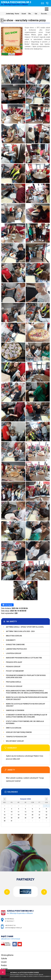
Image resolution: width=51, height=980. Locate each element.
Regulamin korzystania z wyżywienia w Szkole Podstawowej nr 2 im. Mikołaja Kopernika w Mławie (27, 692)
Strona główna (7, 955)
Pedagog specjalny (14, 662)
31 (12, 821)
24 (12, 818)
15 (46, 812)
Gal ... (35, 14)
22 (46, 815)
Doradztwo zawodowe (15, 645)
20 (32, 815)
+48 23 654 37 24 (47, 3)
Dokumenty (11, 640)
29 (46, 818)
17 (12, 815)
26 (25, 818)
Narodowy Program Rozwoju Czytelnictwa (24, 658)
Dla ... (29, 14)
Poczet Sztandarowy (15, 671)
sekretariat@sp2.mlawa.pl (42, 3)
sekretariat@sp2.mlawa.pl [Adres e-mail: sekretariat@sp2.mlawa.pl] (13, 928)
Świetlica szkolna (14, 728)
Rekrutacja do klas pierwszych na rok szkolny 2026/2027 (25, 705)
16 (5, 815)
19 (25, 815)
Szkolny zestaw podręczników (19, 732)
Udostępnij (7, 605)
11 (19, 812)
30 (5, 821)
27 (32, 818)
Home (17, 14)
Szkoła (4, 958)
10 (12, 812)
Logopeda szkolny (14, 653)
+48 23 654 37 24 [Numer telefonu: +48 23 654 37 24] (10, 925)
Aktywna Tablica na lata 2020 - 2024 (20, 631)
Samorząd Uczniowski (15, 710)
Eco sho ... (44, 14)
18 (19, 815)
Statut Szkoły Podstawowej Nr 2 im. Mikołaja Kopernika (25, 722)
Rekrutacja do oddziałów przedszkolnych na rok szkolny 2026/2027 (27, 698)
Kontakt (4, 969)
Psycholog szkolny (14, 686)
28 (39, 818)
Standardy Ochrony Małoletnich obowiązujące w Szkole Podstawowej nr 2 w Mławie (27, 716)
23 (5, 818)
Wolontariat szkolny (15, 741)
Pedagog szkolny (13, 667)
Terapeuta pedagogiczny (16, 737)
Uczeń (22, 14)
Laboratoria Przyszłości (16, 649)
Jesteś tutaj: (10, 14)
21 (39, 815)
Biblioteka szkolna (14, 636)
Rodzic (4, 965)
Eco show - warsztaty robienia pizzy (23, 20)
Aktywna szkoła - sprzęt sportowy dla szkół (25, 627)
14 (39, 812)
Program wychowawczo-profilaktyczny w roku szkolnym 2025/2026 (26, 676)
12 (25, 812)
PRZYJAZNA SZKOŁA (13, 682)
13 (32, 812)
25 (19, 818)
